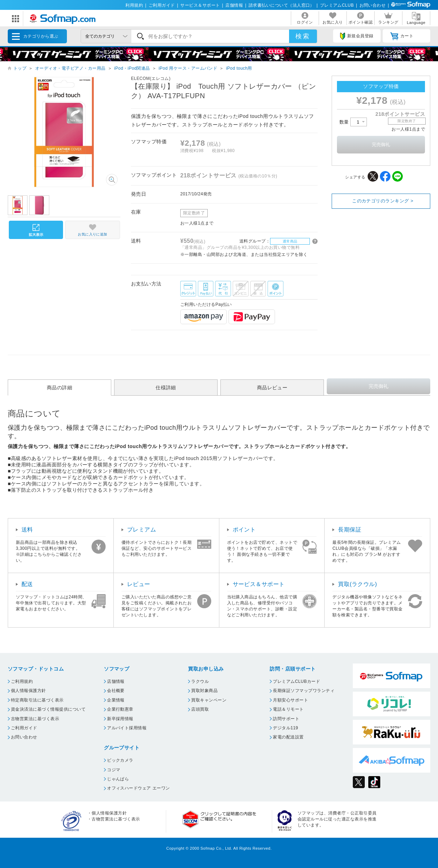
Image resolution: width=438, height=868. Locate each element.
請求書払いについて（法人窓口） (281, 5)
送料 (27, 530)
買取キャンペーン (209, 700)
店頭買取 (200, 709)
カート (402, 36)
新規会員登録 (357, 36)
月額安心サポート (290, 700)
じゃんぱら (118, 779)
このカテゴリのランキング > (383, 201)
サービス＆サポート (200, 5)
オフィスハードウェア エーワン (139, 788)
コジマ (114, 770)
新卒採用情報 (120, 719)
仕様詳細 (166, 388)
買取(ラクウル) (358, 584)
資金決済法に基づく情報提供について (48, 709)
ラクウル (200, 681)
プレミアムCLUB (337, 5)
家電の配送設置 (288, 737)
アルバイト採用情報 (127, 728)
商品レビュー (272, 388)
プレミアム (142, 530)
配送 (27, 584)
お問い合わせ (373, 5)
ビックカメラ (120, 760)
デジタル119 (285, 728)
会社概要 (116, 691)
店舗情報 (234, 5)
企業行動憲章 (120, 709)
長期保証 (350, 530)
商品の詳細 (60, 388)
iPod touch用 (239, 68)
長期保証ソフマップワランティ (304, 691)
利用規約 (134, 5)
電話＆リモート (288, 709)
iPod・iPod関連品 (132, 68)
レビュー (139, 584)
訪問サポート (286, 719)
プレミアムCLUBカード (296, 681)
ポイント (244, 530)
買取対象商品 (204, 691)
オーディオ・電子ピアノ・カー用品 (70, 68)
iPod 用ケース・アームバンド (188, 68)
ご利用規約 (22, 681)
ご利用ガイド (162, 5)
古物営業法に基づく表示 (35, 719)
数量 (353, 122)
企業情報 (116, 700)
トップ (20, 68)
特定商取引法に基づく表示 (37, 700)
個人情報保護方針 (29, 691)
